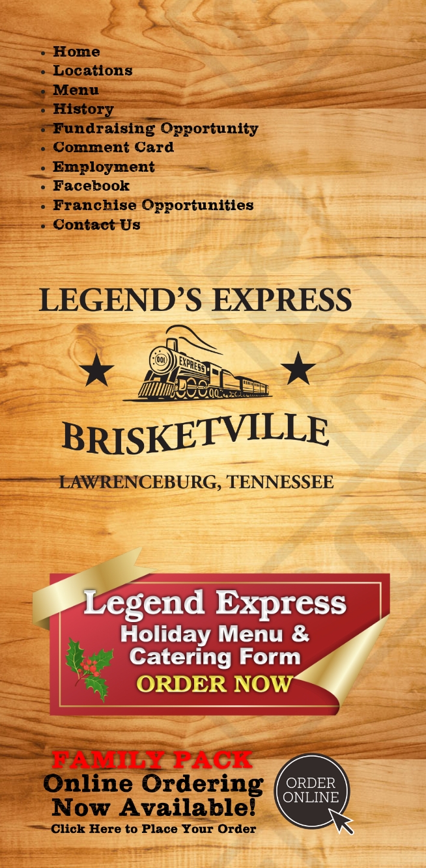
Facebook (92, 186)
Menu (76, 90)
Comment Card (114, 148)
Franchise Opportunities (153, 206)
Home (77, 52)
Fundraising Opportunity (156, 129)
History (84, 109)
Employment (104, 167)
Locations (93, 71)
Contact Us (97, 225)
